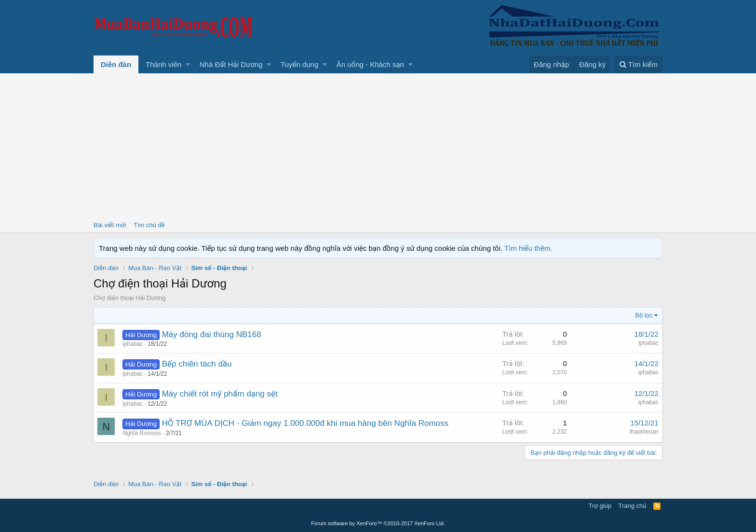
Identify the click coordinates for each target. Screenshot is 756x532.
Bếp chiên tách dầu (197, 364)
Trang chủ (633, 506)
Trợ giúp (600, 506)
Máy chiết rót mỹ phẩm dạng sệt (220, 394)
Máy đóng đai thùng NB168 (212, 334)
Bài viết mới (110, 225)
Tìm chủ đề (149, 225)
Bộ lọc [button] (644, 315)
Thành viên (163, 64)
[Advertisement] (378, 146)
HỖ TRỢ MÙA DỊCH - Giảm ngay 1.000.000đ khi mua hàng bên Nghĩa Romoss (305, 423)
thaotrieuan (644, 432)
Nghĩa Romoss (142, 433)
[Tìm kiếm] (638, 64)
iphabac (133, 344)
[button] (188, 64)
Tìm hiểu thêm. (528, 248)
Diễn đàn (116, 64)
